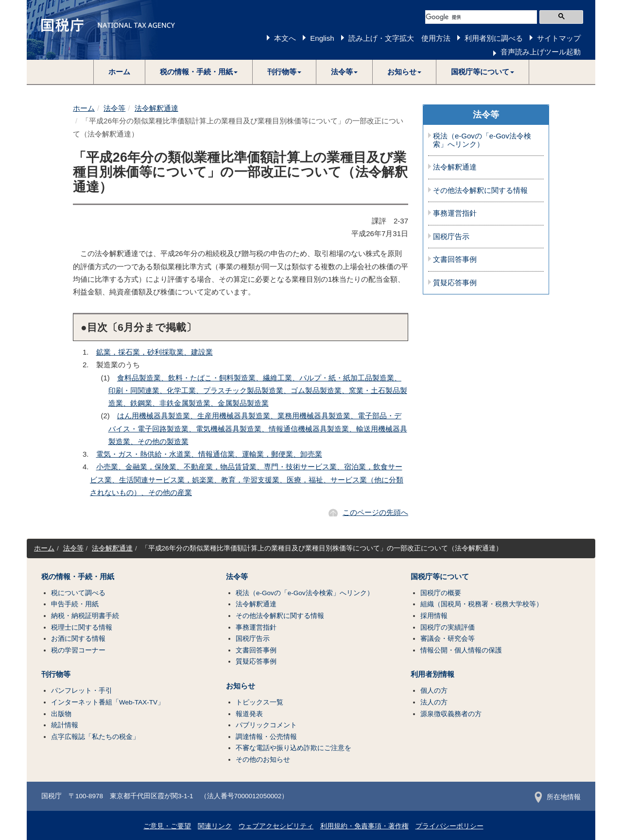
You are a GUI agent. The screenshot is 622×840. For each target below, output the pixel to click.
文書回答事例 (455, 259)
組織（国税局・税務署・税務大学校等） (482, 604)
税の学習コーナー (78, 650)
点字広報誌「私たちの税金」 (95, 737)
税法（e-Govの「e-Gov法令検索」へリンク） (482, 140)
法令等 (114, 108)
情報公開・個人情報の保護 (461, 650)
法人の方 (434, 702)
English (322, 38)
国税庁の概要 (441, 593)
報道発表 (249, 714)
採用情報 (434, 616)
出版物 (61, 714)
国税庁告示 (451, 237)
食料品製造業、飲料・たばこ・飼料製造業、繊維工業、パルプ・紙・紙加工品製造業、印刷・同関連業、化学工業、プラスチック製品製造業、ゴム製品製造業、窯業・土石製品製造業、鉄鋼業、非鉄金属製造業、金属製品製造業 (258, 391)
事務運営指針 (455, 213)
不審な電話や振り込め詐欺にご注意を (294, 748)
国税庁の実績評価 (448, 627)
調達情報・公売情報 (266, 737)
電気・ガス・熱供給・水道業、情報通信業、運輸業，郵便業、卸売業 (209, 454)
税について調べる (78, 593)
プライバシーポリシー (449, 826)
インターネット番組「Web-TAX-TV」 (108, 702)
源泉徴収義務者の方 (451, 714)
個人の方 (434, 691)
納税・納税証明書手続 (85, 616)
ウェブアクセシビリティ (276, 826)
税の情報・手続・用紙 (78, 577)
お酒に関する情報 (78, 639)
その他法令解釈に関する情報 (480, 190)
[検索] (481, 17)
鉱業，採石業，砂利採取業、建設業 (155, 352)
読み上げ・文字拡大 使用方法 (399, 38)
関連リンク (215, 826)
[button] (199, 72)
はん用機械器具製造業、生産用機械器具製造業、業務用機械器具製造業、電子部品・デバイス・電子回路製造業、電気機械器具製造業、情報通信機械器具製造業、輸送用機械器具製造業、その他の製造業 (258, 429)
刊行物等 (56, 674)
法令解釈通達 (156, 108)
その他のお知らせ (263, 760)
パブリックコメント (266, 725)
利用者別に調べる (494, 38)
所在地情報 (558, 797)
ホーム (119, 72)
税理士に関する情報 (82, 627)
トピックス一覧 (259, 702)
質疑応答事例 (455, 283)
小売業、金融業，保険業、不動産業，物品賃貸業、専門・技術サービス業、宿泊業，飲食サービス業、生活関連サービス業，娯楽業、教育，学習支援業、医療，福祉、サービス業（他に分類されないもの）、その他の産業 (247, 480)
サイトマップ (559, 38)
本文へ (285, 38)
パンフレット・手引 (82, 691)
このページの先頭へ (375, 512)
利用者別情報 (432, 674)
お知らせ (241, 686)
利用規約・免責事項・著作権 (364, 826)
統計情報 (65, 725)
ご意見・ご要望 (167, 826)
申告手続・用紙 (75, 604)
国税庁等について (440, 577)
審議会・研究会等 (448, 639)
